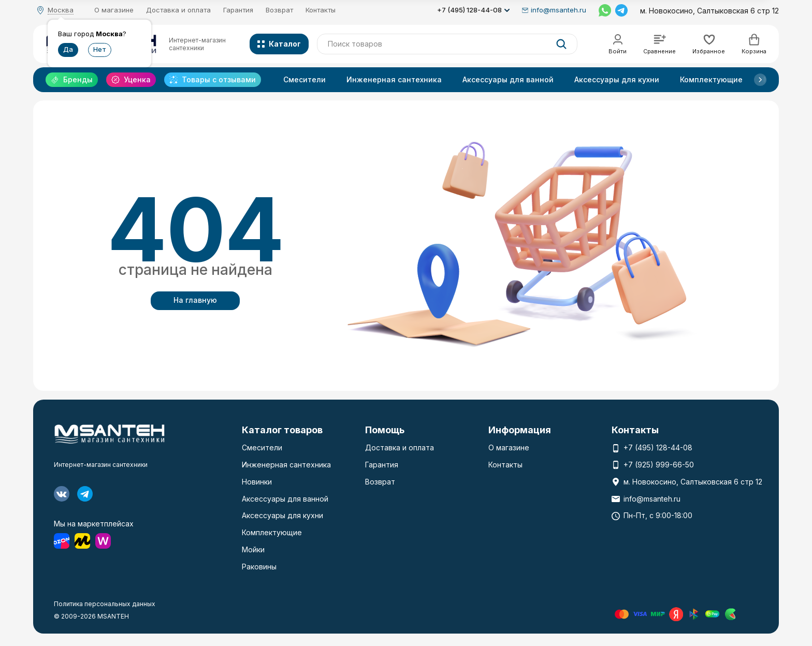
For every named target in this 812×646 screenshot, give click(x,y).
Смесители (304, 79)
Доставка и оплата (178, 10)
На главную (195, 300)
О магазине (114, 10)
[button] (760, 80)
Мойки (253, 549)
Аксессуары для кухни (617, 79)
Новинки (257, 482)
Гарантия (238, 10)
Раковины (259, 567)
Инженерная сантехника (394, 79)
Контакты (321, 10)
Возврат (279, 10)
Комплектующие (711, 79)
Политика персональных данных (105, 604)
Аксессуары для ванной (508, 79)
